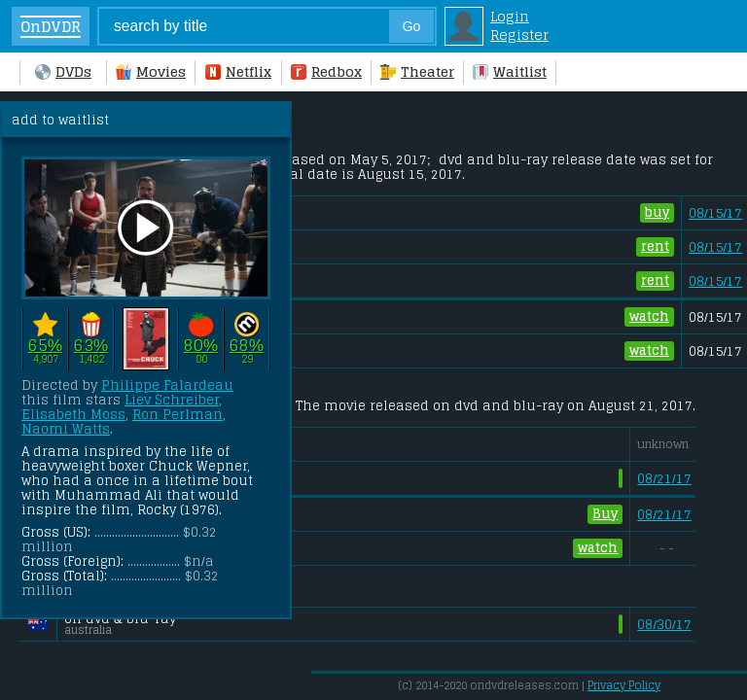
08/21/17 (664, 479)
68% (247, 345)
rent (655, 247)
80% (201, 345)
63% (91, 345)
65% (45, 345)
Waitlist (510, 71)
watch (649, 317)
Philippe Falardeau (167, 385)
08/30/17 (664, 625)
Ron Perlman (178, 415)
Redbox (326, 71)
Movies (151, 71)
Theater (417, 71)
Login (510, 16)
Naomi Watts (66, 429)
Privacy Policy (624, 685)
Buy (605, 514)
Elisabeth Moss (73, 415)
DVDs (63, 71)
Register (519, 35)
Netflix (238, 71)
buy (657, 213)
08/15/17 (715, 213)
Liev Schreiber (172, 400)
